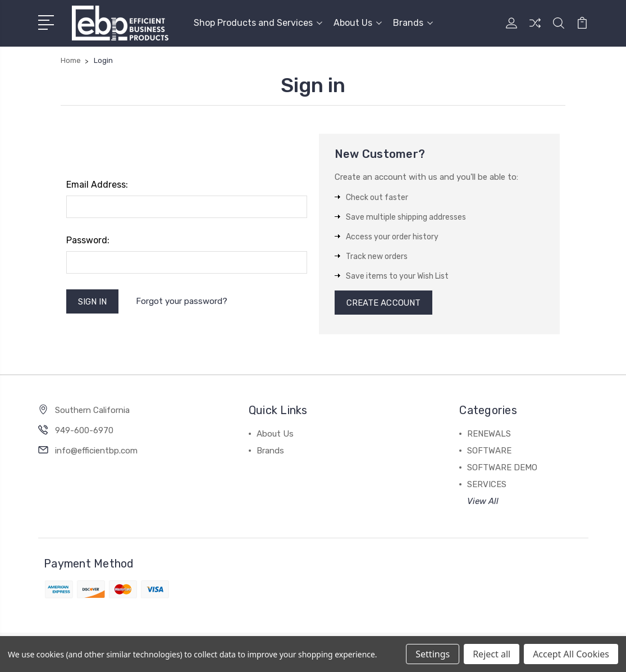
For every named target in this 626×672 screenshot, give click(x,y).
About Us (358, 23)
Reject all (492, 654)
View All (483, 502)
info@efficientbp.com (96, 451)
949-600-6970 (84, 431)
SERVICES (487, 485)
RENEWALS (489, 434)
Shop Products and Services (258, 23)
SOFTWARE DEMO (502, 468)
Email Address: (97, 185)
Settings (433, 654)
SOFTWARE (489, 451)
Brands (413, 23)
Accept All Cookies (571, 654)
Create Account (384, 303)
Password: (88, 240)
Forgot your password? (182, 301)
